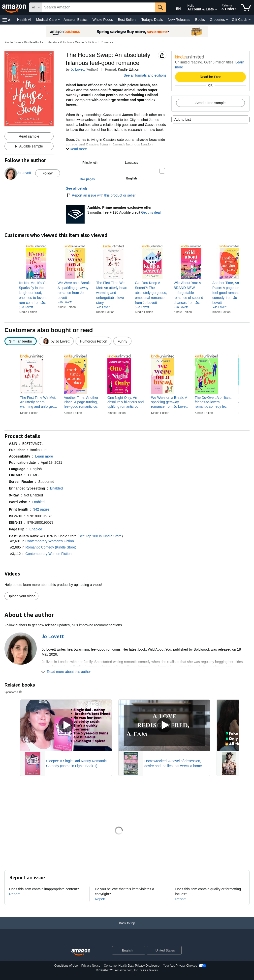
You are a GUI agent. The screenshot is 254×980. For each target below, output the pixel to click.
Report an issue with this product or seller (101, 195)
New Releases (179, 20)
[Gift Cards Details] (250, 20)
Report (14, 894)
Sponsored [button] (13, 692)
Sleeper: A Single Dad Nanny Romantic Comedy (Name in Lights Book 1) (76, 763)
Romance (107, 42)
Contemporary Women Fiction (49, 554)
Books (200, 20)
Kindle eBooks (34, 42)
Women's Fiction (86, 42)
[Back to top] (127, 928)
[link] (36, 293)
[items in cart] (246, 7)
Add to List (183, 119)
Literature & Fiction (59, 42)
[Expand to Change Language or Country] (141, 951)
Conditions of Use (66, 966)
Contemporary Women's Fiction (50, 541)
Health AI (24, 20)
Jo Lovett (78, 69)
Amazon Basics (75, 20)
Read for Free (210, 77)
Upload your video (21, 596)
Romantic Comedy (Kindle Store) (51, 547)
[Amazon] (15, 7)
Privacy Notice (91, 966)
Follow (47, 173)
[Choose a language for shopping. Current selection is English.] (125, 950)
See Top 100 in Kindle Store (100, 536)
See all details (77, 188)
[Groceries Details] (227, 20)
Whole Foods (103, 20)
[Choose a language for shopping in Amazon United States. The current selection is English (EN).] (175, 8)
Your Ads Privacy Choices (180, 966)
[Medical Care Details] (59, 20)
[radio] (21, 341)
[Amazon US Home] (81, 952)
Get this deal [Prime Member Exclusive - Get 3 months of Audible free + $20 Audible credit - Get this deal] (151, 212)
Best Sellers (127, 20)
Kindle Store (13, 42)
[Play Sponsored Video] (66, 725)
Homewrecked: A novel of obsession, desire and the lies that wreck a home (173, 763)
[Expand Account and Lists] (216, 10)
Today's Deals (152, 20)
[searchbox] (98, 7)
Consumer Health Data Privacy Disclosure (132, 966)
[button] (7, 20)
